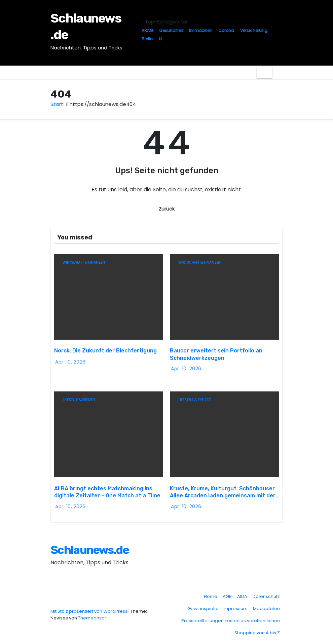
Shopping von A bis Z (257, 629)
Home (211, 593)
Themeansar (92, 615)
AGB (227, 593)
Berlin (147, 39)
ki (160, 39)
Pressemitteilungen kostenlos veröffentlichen (231, 617)
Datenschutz (266, 593)
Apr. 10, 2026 (70, 360)
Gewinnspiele (202, 605)
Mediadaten (266, 605)
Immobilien (201, 30)
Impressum (235, 605)
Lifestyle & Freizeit (79, 398)
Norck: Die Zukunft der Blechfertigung (105, 349)
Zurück (167, 209)
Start (57, 104)
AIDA (242, 593)
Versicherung (254, 30)
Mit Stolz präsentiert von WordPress (89, 608)
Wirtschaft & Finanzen (84, 262)
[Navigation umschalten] (265, 72)
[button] (277, 72)
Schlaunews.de (90, 547)
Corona (226, 30)
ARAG (147, 30)
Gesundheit (171, 30)
